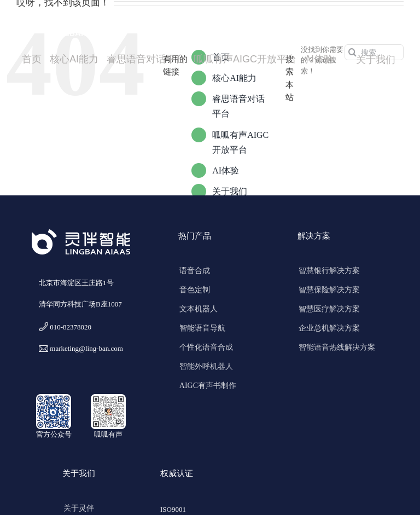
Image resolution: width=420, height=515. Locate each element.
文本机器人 (199, 309)
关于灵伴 (79, 508)
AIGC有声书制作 (208, 386)
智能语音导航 (202, 328)
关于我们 (230, 191)
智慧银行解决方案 (329, 271)
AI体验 (226, 170)
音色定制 (195, 290)
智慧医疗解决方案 (329, 309)
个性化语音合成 (206, 347)
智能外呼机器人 (206, 366)
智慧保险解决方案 (329, 290)
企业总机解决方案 (329, 328)
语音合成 (195, 271)
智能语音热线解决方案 (337, 347)
